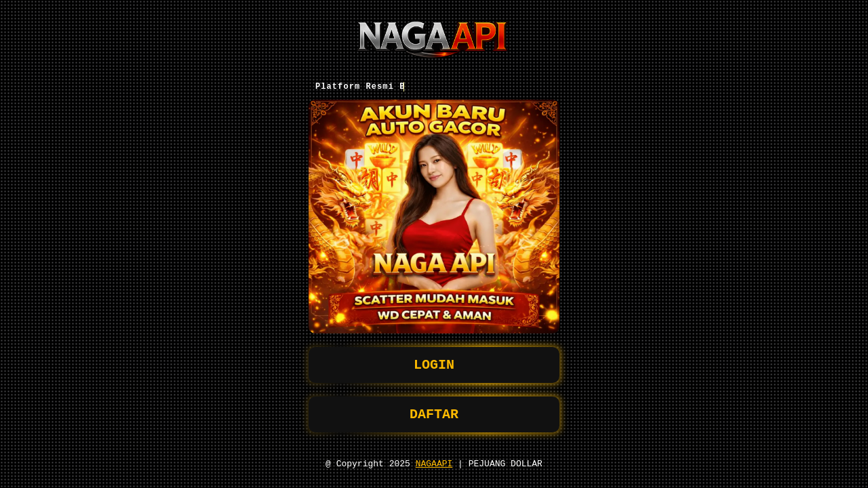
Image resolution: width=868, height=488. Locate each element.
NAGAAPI (434, 463)
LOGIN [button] (434, 359)
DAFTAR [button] (434, 411)
